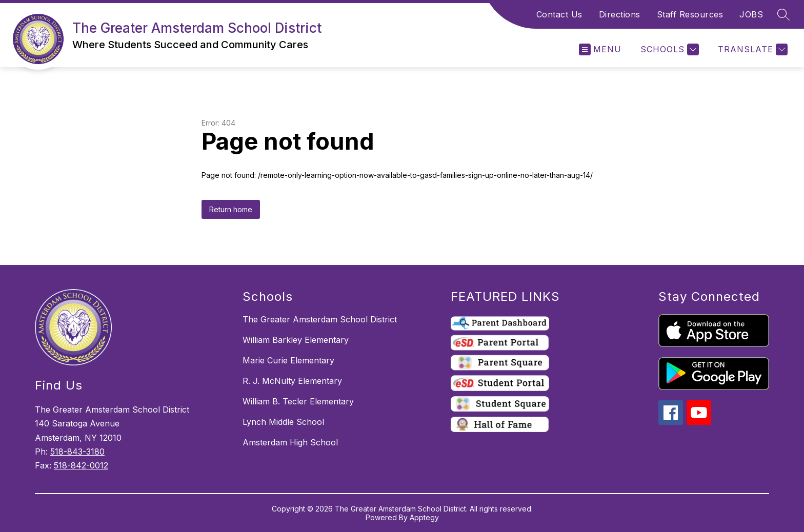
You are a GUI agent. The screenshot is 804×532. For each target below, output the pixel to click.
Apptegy (424, 517)
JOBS (751, 14)
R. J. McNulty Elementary (292, 381)
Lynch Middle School (283, 422)
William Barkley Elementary (296, 340)
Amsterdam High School (290, 442)
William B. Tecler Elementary (298, 401)
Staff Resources (690, 14)
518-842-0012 (81, 465)
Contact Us (559, 14)
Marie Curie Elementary (288, 360)
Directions (620, 14)
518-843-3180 (77, 452)
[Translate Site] (751, 49)
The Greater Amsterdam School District (320, 319)
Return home (231, 209)
